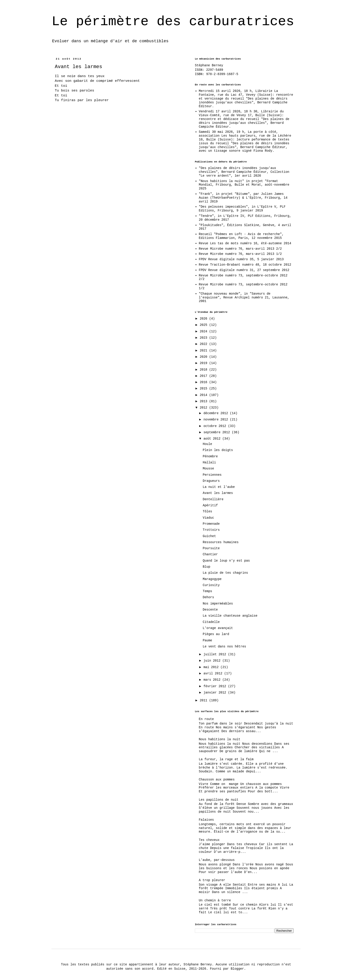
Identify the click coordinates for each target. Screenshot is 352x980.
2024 (205, 331)
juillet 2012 (216, 654)
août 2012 (213, 439)
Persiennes (212, 475)
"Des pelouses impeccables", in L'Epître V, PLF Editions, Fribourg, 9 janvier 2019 (242, 209)
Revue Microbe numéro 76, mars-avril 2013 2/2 (240, 249)
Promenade (211, 524)
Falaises (206, 820)
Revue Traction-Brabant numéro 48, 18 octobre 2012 (245, 265)
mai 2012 (212, 667)
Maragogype (212, 579)
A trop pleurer (212, 880)
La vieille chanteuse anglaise (230, 616)
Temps (207, 591)
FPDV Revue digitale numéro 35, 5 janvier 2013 (241, 259)
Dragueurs (211, 481)
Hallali (209, 462)
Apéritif (210, 505)
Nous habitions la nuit (220, 739)
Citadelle (211, 622)
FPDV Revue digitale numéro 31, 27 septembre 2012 (244, 270)
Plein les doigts (218, 450)
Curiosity (211, 585)
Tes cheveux (209, 840)
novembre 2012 (217, 420)
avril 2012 (214, 673)
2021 (205, 351)
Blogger (237, 969)
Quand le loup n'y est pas (226, 561)
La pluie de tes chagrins (225, 573)
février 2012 (216, 686)
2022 (205, 344)
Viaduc (208, 518)
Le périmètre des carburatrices (173, 22)
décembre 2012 (217, 413)
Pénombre (210, 456)
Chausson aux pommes (217, 780)
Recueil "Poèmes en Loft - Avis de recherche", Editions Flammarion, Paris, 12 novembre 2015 (241, 236)
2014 (205, 395)
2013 (205, 401)
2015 (205, 389)
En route (206, 719)
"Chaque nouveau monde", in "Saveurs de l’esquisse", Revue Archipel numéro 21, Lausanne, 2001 (244, 298)
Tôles (207, 511)
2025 (205, 325)
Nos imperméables (218, 604)
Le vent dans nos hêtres (224, 647)
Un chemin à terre (215, 900)
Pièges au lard (216, 634)
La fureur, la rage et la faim (226, 759)
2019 (205, 363)
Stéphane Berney (209, 65)
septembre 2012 (218, 432)
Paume (207, 640)
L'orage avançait (218, 628)
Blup (207, 567)
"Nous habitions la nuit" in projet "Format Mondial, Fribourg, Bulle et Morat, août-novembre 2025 (244, 185)
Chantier (210, 554)
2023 (205, 338)
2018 (205, 370)
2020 (205, 357)
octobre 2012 (216, 426)
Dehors (208, 597)
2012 (205, 408)
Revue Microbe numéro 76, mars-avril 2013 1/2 (240, 254)
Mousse (208, 469)
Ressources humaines (221, 542)
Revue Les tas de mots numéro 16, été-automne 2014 (245, 243)
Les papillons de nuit (219, 800)
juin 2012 (213, 661)
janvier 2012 (216, 693)
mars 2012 (213, 680)
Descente (210, 610)
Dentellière (213, 499)
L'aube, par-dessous (217, 860)
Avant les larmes (218, 493)
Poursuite (211, 548)
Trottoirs (211, 530)
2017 (205, 376)
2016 (205, 382)
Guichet (209, 536)
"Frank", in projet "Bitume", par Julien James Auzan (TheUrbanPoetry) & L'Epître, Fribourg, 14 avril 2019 (243, 198)
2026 (205, 319)
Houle (207, 444)
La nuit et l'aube (219, 487)
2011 (205, 700)
